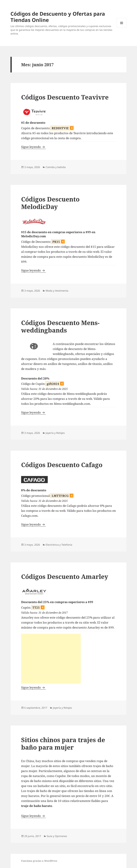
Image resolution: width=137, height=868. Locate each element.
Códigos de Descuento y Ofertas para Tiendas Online (58, 17)
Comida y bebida (56, 167)
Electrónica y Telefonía (59, 545)
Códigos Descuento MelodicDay (50, 203)
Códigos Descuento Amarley (65, 577)
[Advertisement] (51, 659)
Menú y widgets (122, 28)
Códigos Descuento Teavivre (65, 97)
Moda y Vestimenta (57, 291)
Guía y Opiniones (57, 836)
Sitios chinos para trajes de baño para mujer (63, 743)
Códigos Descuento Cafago (62, 465)
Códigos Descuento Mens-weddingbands (60, 326)
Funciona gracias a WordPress (39, 861)
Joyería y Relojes (55, 433)
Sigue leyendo (33, 147)
